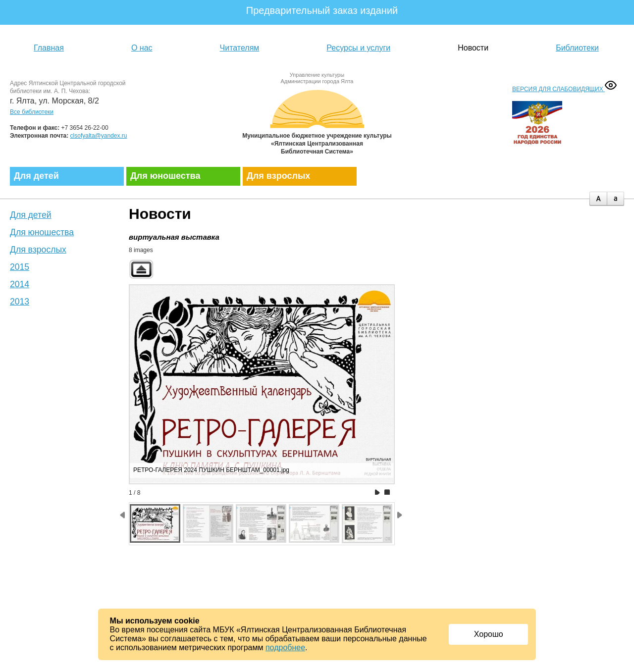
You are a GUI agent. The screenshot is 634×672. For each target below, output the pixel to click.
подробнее (285, 647)
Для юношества (165, 176)
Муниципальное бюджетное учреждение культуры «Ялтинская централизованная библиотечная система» (317, 120)
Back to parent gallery (141, 269)
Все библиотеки (32, 112)
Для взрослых (278, 176)
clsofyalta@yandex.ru (99, 136)
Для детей (36, 176)
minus (615, 199)
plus (598, 199)
